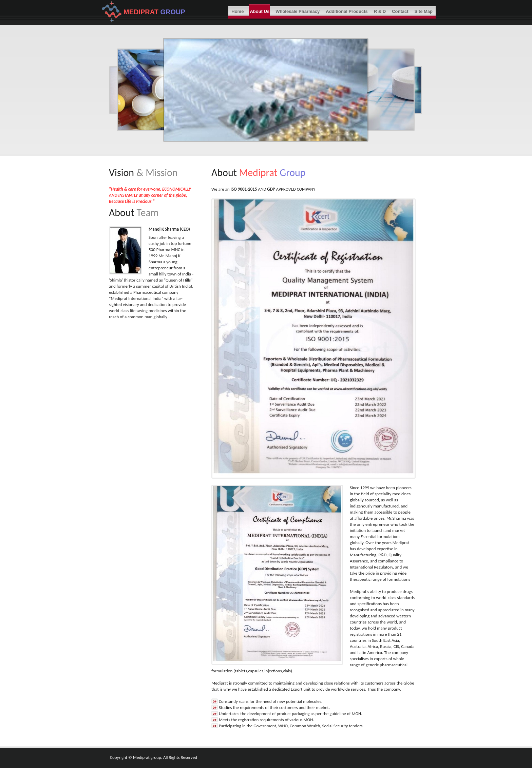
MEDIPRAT (142, 12)
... (170, 317)
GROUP (173, 12)
